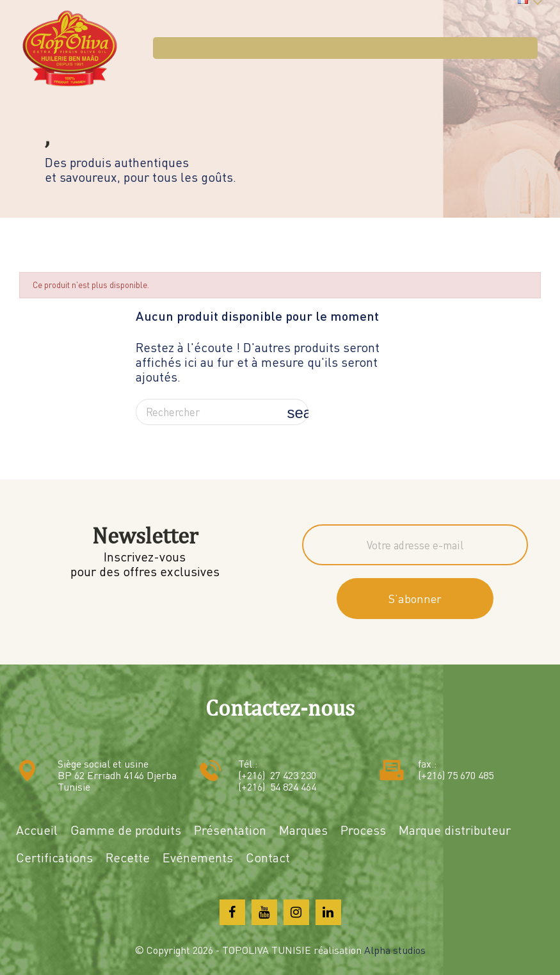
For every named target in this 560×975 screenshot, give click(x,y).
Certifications (54, 858)
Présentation (230, 830)
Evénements (198, 858)
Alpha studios (395, 950)
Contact (268, 858)
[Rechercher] (222, 412)
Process (363, 830)
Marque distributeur (455, 830)
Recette (128, 858)
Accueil (37, 830)
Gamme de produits (126, 830)
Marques (303, 830)
